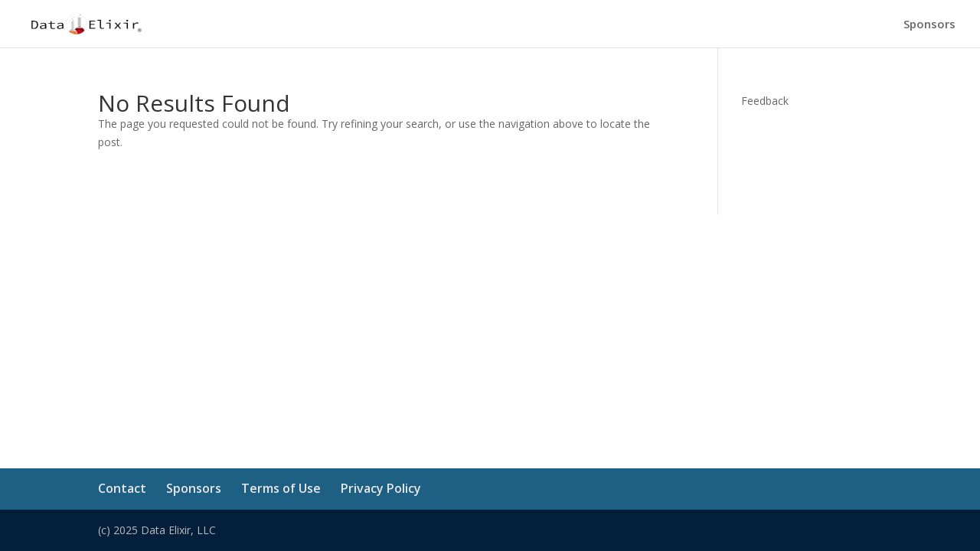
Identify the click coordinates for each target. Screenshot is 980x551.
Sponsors (929, 25)
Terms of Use (281, 488)
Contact (122, 488)
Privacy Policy (381, 488)
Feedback (765, 101)
